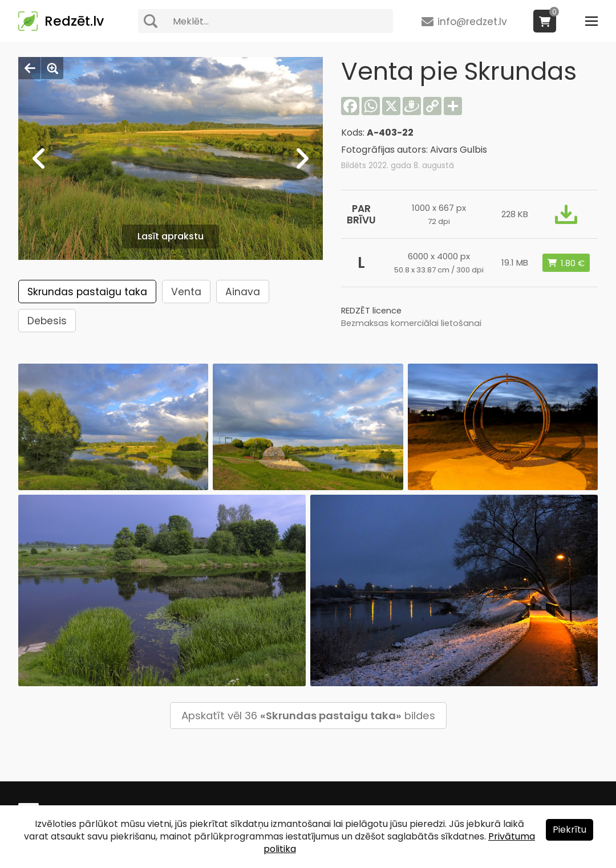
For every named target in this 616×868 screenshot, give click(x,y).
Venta (186, 292)
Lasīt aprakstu (171, 236)
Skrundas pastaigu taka (87, 292)
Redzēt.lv (74, 21)
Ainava (243, 292)
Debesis (47, 321)
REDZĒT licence (371, 311)
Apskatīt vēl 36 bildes (308, 716)
